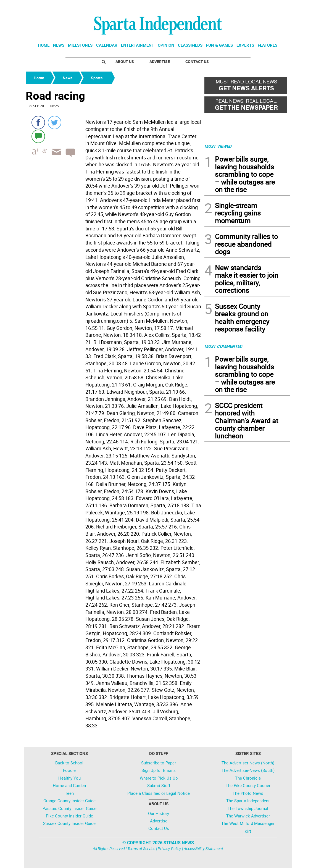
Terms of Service (141, 849)
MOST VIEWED (218, 146)
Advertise (160, 61)
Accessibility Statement (203, 849)
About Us (125, 61)
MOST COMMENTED (223, 346)
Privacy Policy (169, 849)
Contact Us (197, 61)
